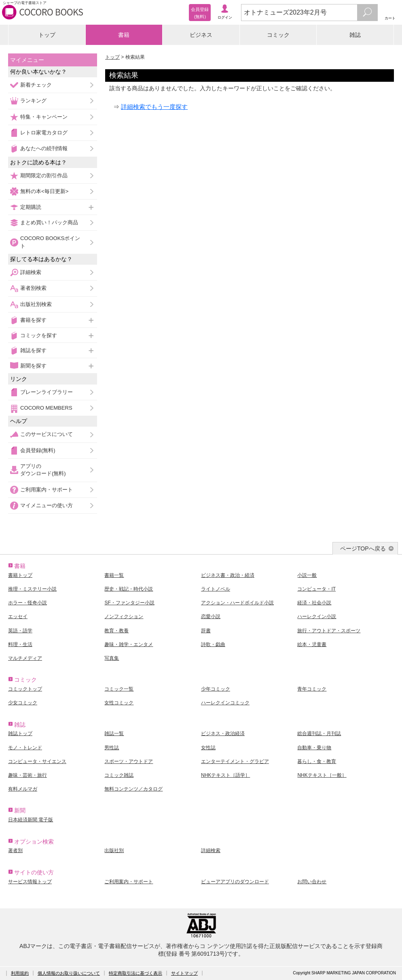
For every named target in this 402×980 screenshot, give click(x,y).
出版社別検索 (36, 304)
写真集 (112, 658)
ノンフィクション (124, 616)
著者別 (15, 850)
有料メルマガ (23, 789)
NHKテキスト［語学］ (225, 775)
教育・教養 (116, 631)
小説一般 (307, 575)
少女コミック (23, 703)
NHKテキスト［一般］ (322, 775)
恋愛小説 (211, 616)
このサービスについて (47, 434)
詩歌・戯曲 (213, 644)
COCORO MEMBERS (46, 408)
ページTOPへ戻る (363, 548)
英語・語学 (20, 631)
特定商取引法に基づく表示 (135, 973)
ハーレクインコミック (225, 703)
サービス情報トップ (30, 882)
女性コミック (119, 703)
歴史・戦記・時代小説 (129, 589)
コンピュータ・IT (316, 589)
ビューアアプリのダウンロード (235, 882)
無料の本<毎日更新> (44, 191)
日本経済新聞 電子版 (31, 820)
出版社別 (114, 850)
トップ (47, 35)
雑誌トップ (20, 733)
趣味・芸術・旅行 (28, 775)
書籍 (124, 35)
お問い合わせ (312, 882)
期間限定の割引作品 (44, 175)
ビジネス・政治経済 (223, 733)
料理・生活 (20, 644)
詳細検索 (31, 272)
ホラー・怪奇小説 (28, 603)
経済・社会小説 (314, 603)
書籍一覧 (114, 575)
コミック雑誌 (119, 775)
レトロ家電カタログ (44, 133)
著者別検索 (33, 288)
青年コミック (312, 689)
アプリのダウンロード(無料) (43, 470)
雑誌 (355, 35)
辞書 (206, 631)
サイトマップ (184, 973)
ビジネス (201, 35)
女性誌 (208, 748)
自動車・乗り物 (314, 748)
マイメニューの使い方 (47, 505)
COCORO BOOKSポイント (50, 242)
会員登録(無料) (38, 450)
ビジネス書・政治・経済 (228, 575)
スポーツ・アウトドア (129, 761)
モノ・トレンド (25, 748)
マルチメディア (25, 658)
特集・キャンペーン (44, 117)
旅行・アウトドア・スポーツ (329, 631)
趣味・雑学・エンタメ (129, 644)
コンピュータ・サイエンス (37, 761)
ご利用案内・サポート (47, 490)
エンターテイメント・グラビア (235, 761)
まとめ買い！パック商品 (49, 222)
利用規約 (20, 973)
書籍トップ (20, 575)
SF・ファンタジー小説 (129, 603)
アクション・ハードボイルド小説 (237, 603)
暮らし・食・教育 (317, 761)
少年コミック (216, 689)
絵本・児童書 (312, 644)
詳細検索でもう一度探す (154, 107)
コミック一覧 (119, 689)
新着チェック (36, 85)
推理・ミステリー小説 (32, 589)
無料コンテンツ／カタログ (133, 789)
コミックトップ (25, 689)
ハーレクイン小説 (317, 616)
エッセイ (18, 616)
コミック (278, 35)
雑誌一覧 (114, 733)
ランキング (33, 101)
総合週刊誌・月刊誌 (319, 733)
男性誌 (112, 748)
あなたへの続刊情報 (44, 148)
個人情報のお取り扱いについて (69, 973)
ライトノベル (216, 589)
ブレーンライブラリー (47, 392)
